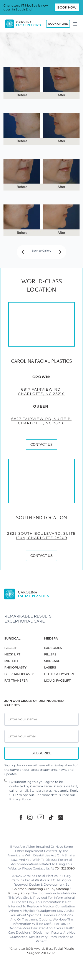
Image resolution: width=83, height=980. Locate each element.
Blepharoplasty (19, 674)
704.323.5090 (65, 868)
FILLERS (50, 654)
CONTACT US (42, 447)
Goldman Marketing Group (33, 889)
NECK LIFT (12, 654)
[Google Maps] (61, 817)
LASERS (50, 667)
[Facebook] (21, 817)
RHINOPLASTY (15, 667)
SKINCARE (52, 661)
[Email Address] (41, 736)
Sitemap (62, 889)
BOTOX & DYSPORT (59, 674)
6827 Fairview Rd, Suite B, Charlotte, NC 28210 (42, 424)
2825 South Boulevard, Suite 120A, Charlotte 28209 (41, 538)
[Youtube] (41, 817)
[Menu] (75, 24)
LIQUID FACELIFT (57, 681)
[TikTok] (51, 817)
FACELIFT (12, 648)
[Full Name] (41, 719)
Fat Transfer (16, 681)
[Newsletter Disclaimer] (6, 782)
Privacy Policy (20, 799)
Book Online (58, 24)
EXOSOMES (53, 648)
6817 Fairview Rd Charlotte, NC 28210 (41, 394)
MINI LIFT (11, 661)
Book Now (67, 7)
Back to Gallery (41, 251)
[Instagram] (30, 817)
